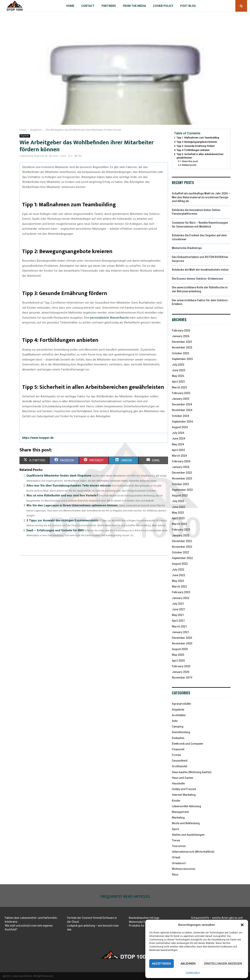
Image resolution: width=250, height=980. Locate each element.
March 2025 (179, 387)
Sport (175, 829)
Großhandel (180, 766)
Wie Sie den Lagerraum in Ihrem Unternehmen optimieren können (72, 505)
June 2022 (179, 575)
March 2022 (179, 587)
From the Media (134, 6)
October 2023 (180, 484)
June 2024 (179, 439)
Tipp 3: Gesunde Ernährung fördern (196, 146)
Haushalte (178, 783)
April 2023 (178, 518)
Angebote (25, 136)
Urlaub (176, 857)
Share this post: (190, 161)
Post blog (188, 6)
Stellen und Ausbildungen (188, 835)
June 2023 (179, 507)
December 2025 (182, 342)
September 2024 (182, 422)
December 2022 (182, 541)
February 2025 (181, 393)
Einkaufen (178, 738)
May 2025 (178, 376)
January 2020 (181, 672)
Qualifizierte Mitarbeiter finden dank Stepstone (59, 476)
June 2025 (179, 370)
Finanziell (178, 749)
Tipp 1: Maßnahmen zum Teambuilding (198, 138)
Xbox (175, 875)
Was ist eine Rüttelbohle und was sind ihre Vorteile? (62, 495)
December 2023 (182, 473)
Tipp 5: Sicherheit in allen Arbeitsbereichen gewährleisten (200, 156)
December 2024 (182, 404)
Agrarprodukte (181, 704)
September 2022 (182, 558)
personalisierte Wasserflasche (109, 318)
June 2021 (179, 609)
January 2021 (181, 632)
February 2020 (181, 666)
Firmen (176, 755)
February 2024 (181, 461)
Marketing (178, 818)
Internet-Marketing (184, 795)
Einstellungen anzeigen (223, 964)
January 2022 (181, 598)
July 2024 (178, 433)
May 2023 (178, 513)
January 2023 (181, 535)
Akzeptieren (161, 964)
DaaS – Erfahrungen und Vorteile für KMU (55, 530)
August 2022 (180, 564)
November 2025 (182, 347)
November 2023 (182, 478)
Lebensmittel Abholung (187, 806)
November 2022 (182, 547)
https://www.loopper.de (38, 438)
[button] (242, 925)
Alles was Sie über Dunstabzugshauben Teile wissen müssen (69, 486)
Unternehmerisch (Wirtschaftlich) (193, 852)
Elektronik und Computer (188, 744)
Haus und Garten (183, 778)
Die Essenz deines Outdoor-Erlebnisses (198, 279)
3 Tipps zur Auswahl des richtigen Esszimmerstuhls (62, 520)
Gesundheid (180, 761)
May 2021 (178, 615)
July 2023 (178, 501)
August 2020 (180, 649)
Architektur (179, 715)
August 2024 (180, 427)
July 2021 (178, 604)
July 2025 (178, 365)
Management (180, 812)
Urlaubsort (179, 863)
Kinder (176, 801)
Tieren (176, 840)
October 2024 (180, 416)
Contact (88, 6)
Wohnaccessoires (184, 869)
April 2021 (178, 621)
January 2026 (181, 336)
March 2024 (179, 456)
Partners (109, 6)
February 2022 (181, 592)
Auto (175, 721)
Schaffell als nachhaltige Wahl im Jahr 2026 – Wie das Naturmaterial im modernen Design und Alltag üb (201, 197)
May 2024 (178, 444)
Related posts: (189, 165)
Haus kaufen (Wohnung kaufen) (192, 772)
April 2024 (178, 450)
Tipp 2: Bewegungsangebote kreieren (197, 142)
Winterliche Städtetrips (187, 248)
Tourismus (179, 846)
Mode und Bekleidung (186, 823)
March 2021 (179, 626)
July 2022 (178, 570)
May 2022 (178, 581)
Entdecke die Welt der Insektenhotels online (200, 270)
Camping (178, 727)
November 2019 (182, 678)
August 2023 (180, 495)
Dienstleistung (181, 732)
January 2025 (181, 399)
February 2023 (181, 530)
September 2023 (182, 490)
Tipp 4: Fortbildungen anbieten (193, 150)
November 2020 (182, 643)
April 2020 (178, 661)
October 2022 (180, 552)
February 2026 (181, 331)
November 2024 (182, 410)
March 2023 (179, 524)
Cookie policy (193, 973)
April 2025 (178, 382)
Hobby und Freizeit (184, 789)
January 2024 (181, 467)
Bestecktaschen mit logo (144, 918)
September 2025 (182, 359)
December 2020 (182, 638)
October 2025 (180, 353)
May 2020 (178, 655)
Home (70, 6)
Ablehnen (188, 964)
